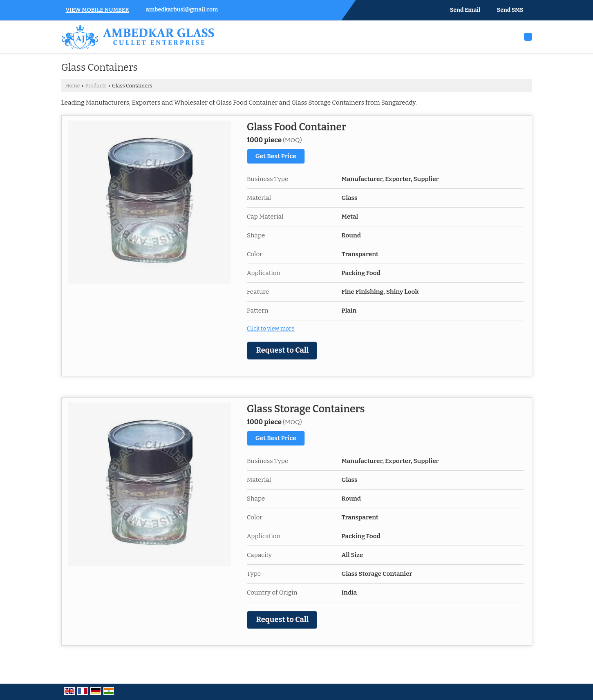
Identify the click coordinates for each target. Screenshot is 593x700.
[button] (97, 10)
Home (73, 86)
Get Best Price (276, 156)
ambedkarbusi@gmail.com (182, 10)
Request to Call (283, 350)
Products (96, 86)
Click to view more (271, 329)
